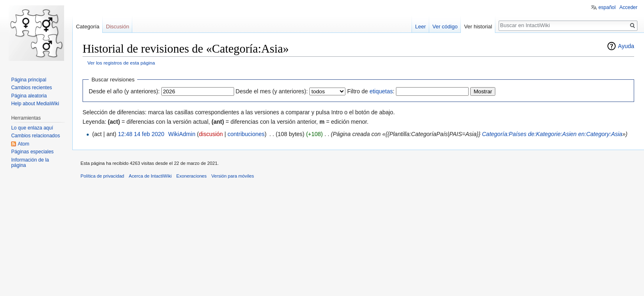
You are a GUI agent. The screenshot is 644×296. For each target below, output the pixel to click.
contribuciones (246, 134)
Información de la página (30, 163)
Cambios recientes (31, 88)
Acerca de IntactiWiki (150, 176)
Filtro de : (371, 91)
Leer (421, 27)
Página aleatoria (29, 96)
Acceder (628, 7)
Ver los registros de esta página (121, 63)
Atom (23, 144)
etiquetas (381, 91)
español (607, 7)
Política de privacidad (102, 176)
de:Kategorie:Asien (552, 134)
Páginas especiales (32, 152)
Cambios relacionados (36, 136)
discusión (211, 134)
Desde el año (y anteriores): (124, 91)
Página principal (29, 80)
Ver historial (478, 27)
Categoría (88, 27)
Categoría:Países (504, 134)
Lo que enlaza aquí (32, 128)
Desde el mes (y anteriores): (272, 91)
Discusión (117, 27)
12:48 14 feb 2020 (141, 134)
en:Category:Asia (600, 134)
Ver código (445, 27)
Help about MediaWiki (35, 104)
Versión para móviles (232, 176)
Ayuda (626, 46)
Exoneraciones (191, 176)
